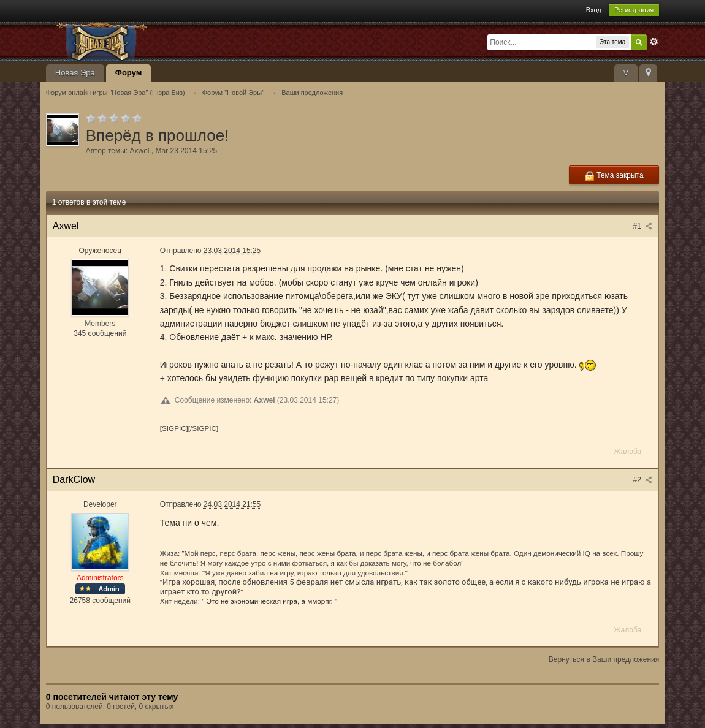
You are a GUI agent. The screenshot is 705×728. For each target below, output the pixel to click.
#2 (643, 480)
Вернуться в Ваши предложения (604, 659)
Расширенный (654, 42)
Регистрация (634, 10)
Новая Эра (75, 73)
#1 (643, 226)
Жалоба (627, 452)
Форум (128, 73)
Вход (594, 10)
